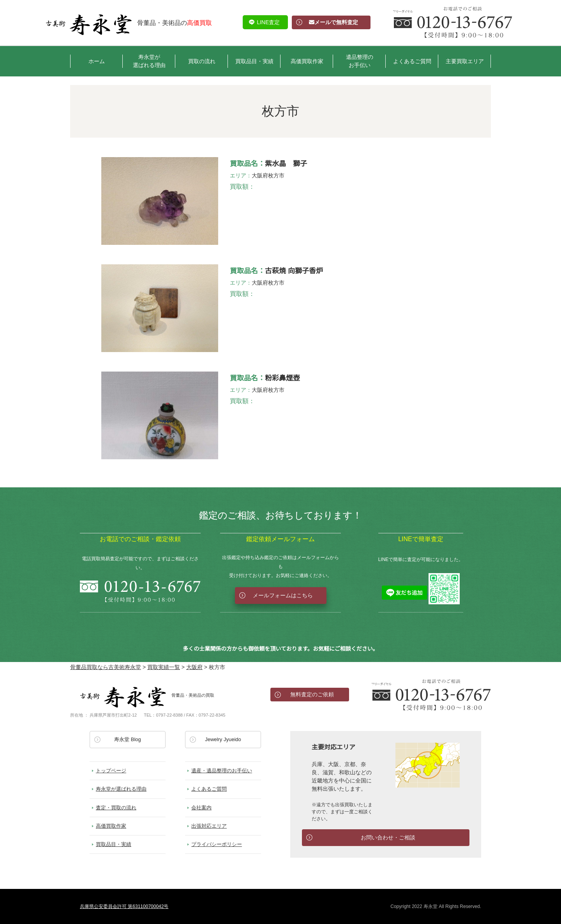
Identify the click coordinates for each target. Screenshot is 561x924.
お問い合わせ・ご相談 (388, 837)
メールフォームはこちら (283, 595)
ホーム (97, 61)
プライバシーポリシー (217, 844)
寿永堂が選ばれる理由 (149, 61)
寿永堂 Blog (128, 739)
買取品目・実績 (254, 61)
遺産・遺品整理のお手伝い (222, 771)
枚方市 (276, 175)
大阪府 (260, 175)
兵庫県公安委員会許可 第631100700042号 (124, 906)
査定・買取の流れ (116, 808)
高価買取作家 (307, 61)
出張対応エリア (209, 826)
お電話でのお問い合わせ (431, 695)
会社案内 (201, 808)
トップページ (111, 771)
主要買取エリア (465, 61)
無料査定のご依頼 (312, 694)
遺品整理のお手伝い (360, 61)
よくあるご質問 (412, 61)
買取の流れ (202, 61)
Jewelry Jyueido (223, 739)
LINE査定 (268, 22)
